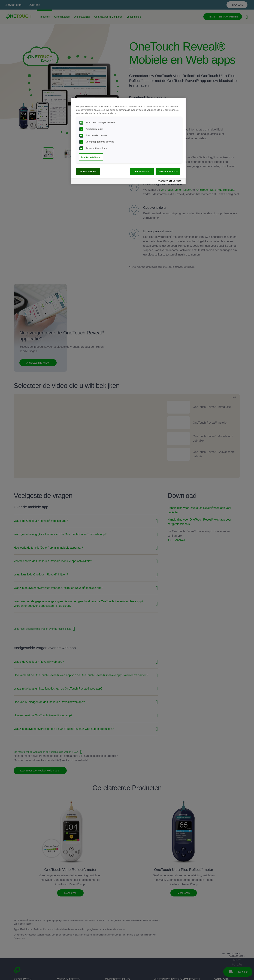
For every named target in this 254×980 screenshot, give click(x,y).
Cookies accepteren (168, 171)
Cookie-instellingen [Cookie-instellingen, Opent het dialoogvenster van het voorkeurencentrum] (91, 157)
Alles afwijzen (142, 171)
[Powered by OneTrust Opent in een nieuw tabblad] (170, 182)
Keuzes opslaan (88, 171)
